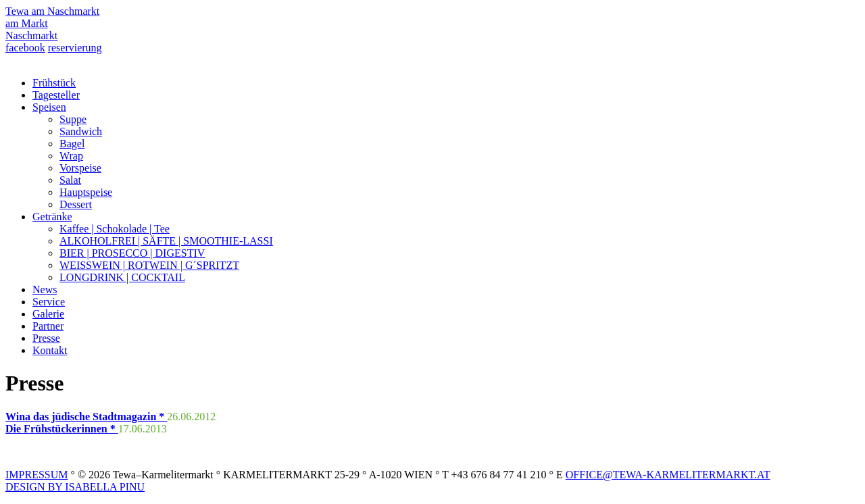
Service (49, 302)
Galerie (48, 314)
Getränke (52, 217)
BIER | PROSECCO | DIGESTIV (132, 253)
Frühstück (54, 83)
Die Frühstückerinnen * (62, 429)
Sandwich (81, 131)
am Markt (27, 23)
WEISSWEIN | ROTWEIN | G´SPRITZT (149, 265)
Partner (48, 326)
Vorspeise (80, 168)
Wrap (71, 156)
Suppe (73, 119)
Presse (46, 338)
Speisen (49, 107)
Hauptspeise (86, 192)
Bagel (72, 144)
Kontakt (50, 350)
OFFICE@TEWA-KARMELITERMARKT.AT (668, 475)
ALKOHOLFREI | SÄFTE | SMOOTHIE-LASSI (166, 241)
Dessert (76, 204)
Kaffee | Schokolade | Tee (115, 229)
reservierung (75, 48)
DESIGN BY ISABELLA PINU (75, 487)
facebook (25, 48)
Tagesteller (56, 95)
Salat (70, 180)
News (45, 289)
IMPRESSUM (36, 475)
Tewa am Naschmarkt (52, 11)
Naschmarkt (31, 35)
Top (833, 472)
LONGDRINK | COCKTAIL (122, 277)
